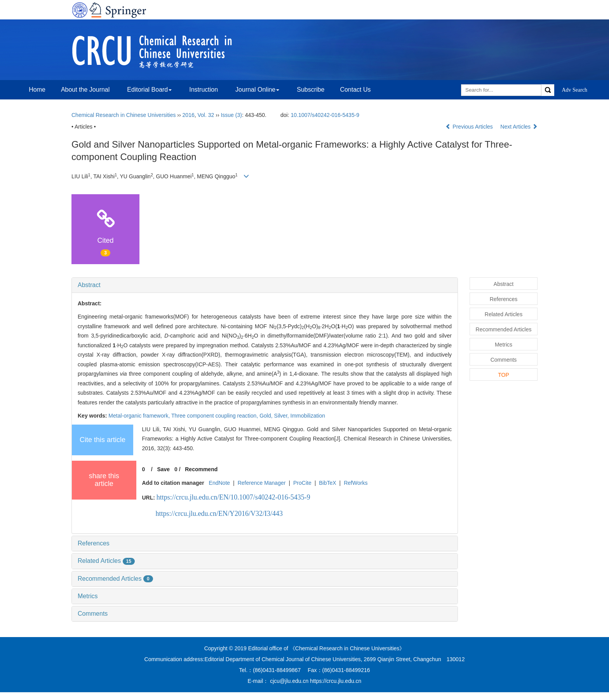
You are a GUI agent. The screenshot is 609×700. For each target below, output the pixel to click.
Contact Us (355, 90)
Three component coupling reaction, (215, 416)
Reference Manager (262, 483)
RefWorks (356, 483)
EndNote (219, 483)
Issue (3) (231, 115)
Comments (93, 614)
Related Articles (106, 561)
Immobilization (308, 416)
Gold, (267, 416)
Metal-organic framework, (140, 416)
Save (163, 469)
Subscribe (311, 90)
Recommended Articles (115, 579)
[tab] (265, 285)
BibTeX (327, 483)
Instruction (204, 90)
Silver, (282, 416)
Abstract (89, 285)
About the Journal (85, 90)
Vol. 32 (206, 115)
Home (37, 90)
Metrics (88, 596)
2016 (189, 115)
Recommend (201, 469)
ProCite (302, 483)
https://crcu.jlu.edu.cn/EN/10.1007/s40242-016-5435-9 (233, 497)
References (94, 543)
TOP (504, 375)
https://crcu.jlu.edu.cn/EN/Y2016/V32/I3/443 (219, 514)
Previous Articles (470, 127)
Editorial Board (149, 90)
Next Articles (519, 127)
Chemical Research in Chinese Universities (124, 115)
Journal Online (257, 90)
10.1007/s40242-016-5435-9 (325, 115)
